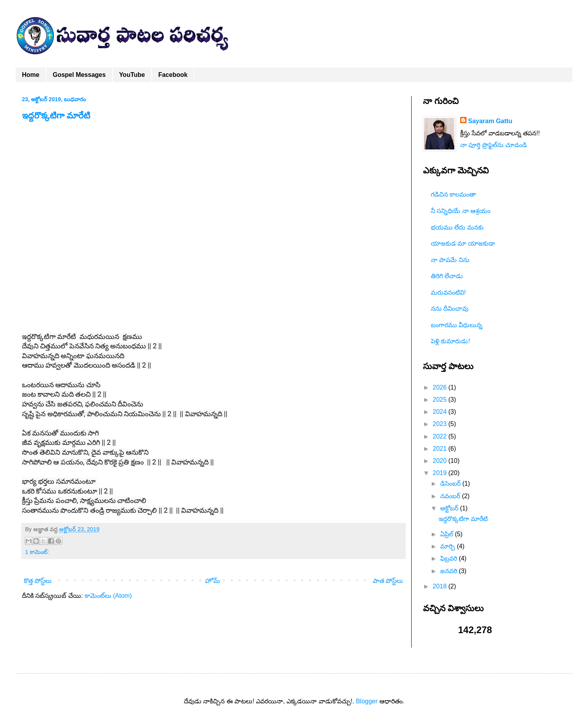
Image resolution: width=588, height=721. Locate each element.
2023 (441, 424)
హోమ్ (212, 581)
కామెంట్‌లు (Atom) (108, 596)
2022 (441, 436)
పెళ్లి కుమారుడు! (450, 341)
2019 (441, 473)
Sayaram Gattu (490, 121)
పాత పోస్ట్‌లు (388, 581)
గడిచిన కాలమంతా (453, 194)
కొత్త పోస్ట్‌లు (38, 581)
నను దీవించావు (450, 309)
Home (31, 75)
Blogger (367, 701)
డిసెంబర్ (451, 483)
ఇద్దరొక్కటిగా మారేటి (56, 116)
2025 (441, 400)
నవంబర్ (451, 496)
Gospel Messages (79, 75)
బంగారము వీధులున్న (457, 325)
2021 (441, 449)
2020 (441, 461)
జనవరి (449, 571)
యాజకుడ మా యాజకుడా (463, 243)
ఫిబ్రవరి (449, 558)
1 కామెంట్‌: (37, 552)
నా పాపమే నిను (450, 260)
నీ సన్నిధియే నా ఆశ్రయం (461, 211)
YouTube (132, 75)
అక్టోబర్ (450, 508)
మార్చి (448, 546)
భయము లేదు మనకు (457, 227)
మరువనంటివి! (448, 292)
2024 (441, 412)
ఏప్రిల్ (447, 534)
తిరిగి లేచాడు (447, 276)
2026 (441, 387)
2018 (441, 586)
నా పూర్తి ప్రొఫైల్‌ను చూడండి (494, 145)
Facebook (173, 75)
